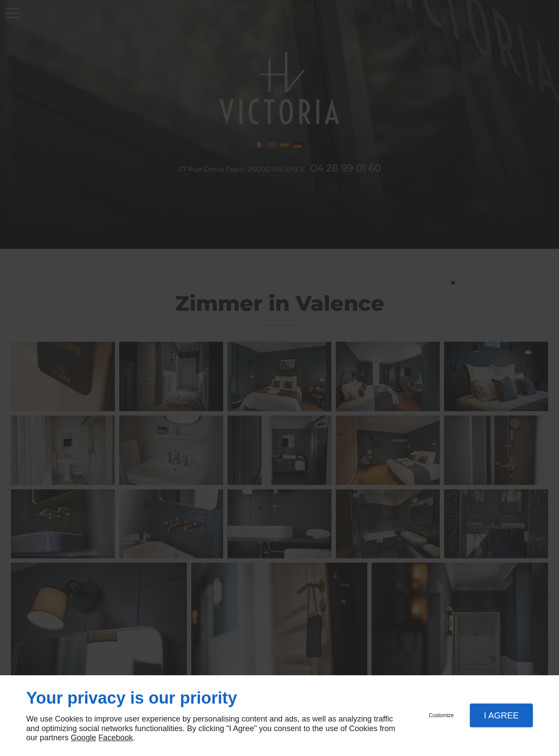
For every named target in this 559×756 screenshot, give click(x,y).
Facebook (116, 738)
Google (83, 738)
